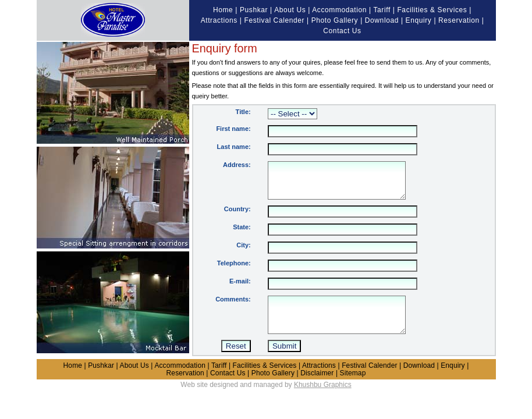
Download (382, 20)
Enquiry (419, 20)
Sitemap (353, 387)
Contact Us (342, 31)
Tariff (382, 10)
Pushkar (254, 10)
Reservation (459, 20)
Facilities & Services (432, 10)
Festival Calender (275, 20)
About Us (290, 10)
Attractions (219, 20)
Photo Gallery (335, 20)
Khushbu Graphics (323, 399)
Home (223, 10)
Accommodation (339, 10)
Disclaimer (317, 387)
